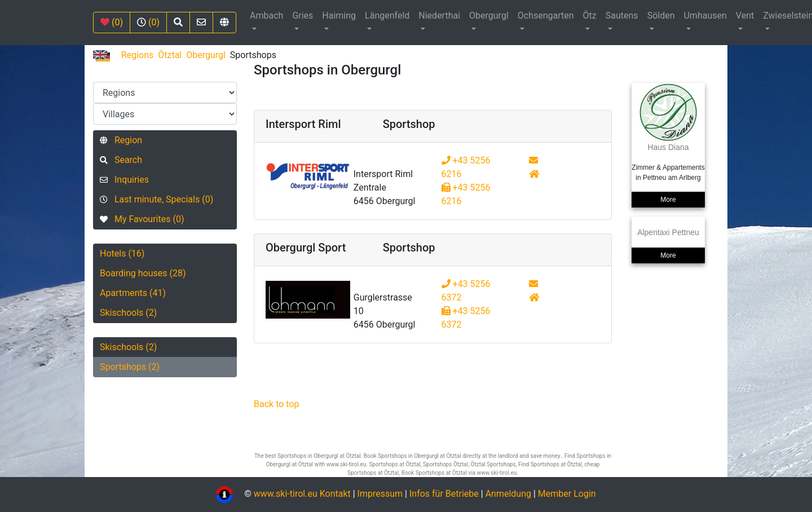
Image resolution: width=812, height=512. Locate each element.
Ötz (590, 16)
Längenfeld (387, 16)
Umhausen (705, 16)
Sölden (661, 16)
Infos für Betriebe (444, 494)
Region (121, 140)
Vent (745, 16)
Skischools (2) (128, 313)
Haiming (339, 16)
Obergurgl (489, 16)
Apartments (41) (133, 293)
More (668, 200)
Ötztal (170, 55)
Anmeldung (508, 494)
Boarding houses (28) (143, 273)
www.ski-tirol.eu (286, 494)
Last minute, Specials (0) (156, 199)
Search (121, 160)
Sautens (622, 16)
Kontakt (336, 494)
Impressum (380, 494)
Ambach (266, 16)
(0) (112, 22)
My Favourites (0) (142, 219)
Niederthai (439, 16)
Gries (303, 16)
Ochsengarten (546, 16)
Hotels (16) (122, 253)
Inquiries (124, 180)
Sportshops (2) (130, 367)
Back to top (276, 404)
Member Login (567, 494)
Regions (137, 55)
